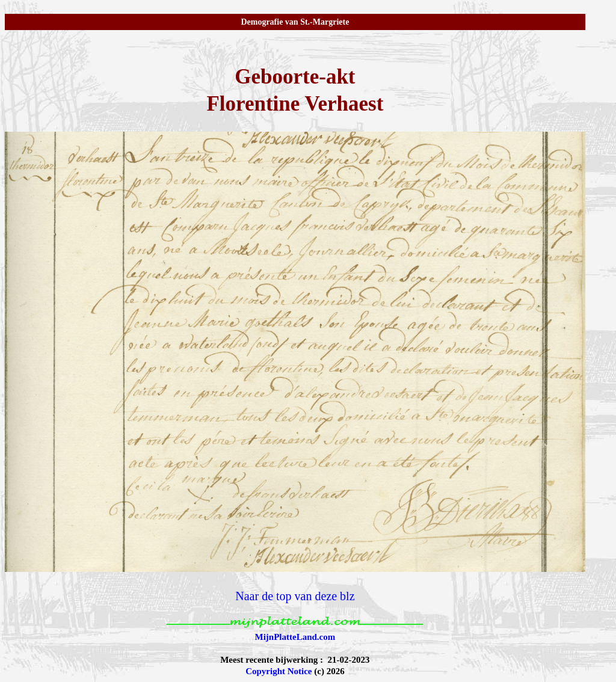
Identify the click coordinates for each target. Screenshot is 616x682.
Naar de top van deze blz (295, 596)
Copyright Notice (279, 671)
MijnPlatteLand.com (295, 637)
